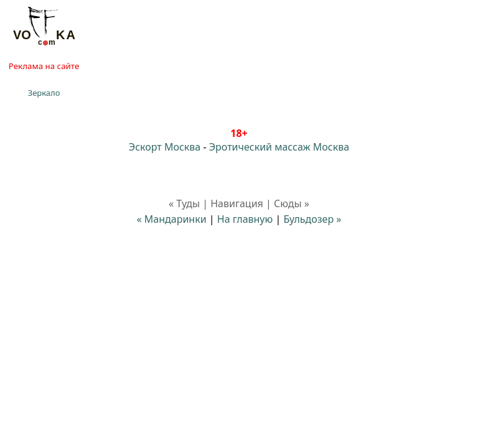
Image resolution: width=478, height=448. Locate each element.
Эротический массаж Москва (279, 147)
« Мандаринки (172, 219)
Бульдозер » (312, 219)
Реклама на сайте (44, 66)
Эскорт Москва (165, 147)
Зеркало (44, 93)
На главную (245, 219)
